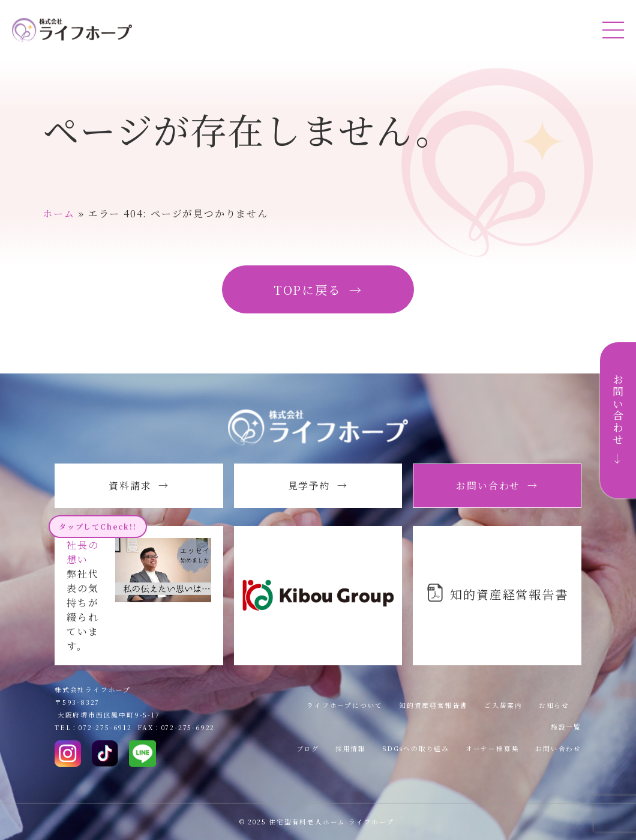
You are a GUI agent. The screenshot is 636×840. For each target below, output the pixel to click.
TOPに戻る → (318, 290)
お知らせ (554, 705)
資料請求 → (139, 485)
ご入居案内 (503, 705)
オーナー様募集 (493, 748)
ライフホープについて (345, 705)
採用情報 (351, 748)
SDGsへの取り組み (416, 748)
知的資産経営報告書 (433, 705)
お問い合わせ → (618, 420)
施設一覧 (566, 727)
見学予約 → (318, 485)
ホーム (58, 213)
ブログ (308, 748)
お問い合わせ (558, 748)
